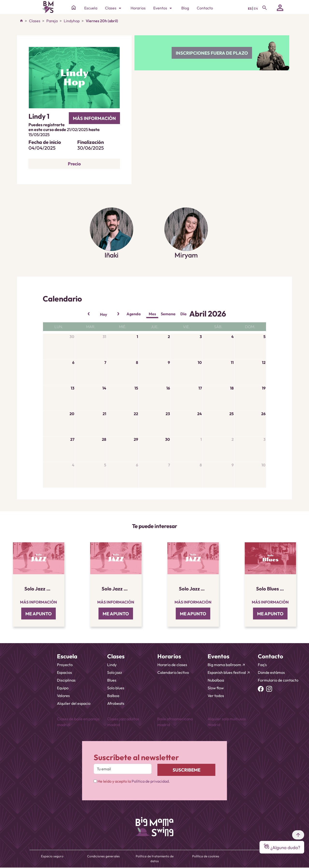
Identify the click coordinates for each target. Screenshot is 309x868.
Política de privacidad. (151, 781)
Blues (112, 680)
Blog (185, 8)
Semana (168, 314)
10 (200, 362)
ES (250, 8)
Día (183, 314)
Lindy (112, 665)
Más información (39, 602)
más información (94, 118)
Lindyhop (72, 21)
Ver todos (216, 696)
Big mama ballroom (227, 665)
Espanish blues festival (229, 672)
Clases (35, 21)
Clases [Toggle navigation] (114, 8)
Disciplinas (66, 680)
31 (104, 337)
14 (104, 388)
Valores (63, 696)
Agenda (134, 314)
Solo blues (116, 688)
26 (263, 414)
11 (232, 362)
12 (264, 362)
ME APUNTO (39, 614)
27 (72, 439)
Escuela (91, 8)
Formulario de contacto (278, 680)
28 (104, 439)
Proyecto (65, 665)
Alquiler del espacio (74, 703)
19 (264, 388)
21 (104, 414)
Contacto (205, 8)
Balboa (113, 696)
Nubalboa (216, 680)
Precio (74, 164)
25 (232, 414)
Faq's (262, 665)
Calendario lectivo (173, 672)
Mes (152, 314)
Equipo (63, 688)
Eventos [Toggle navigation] (163, 8)
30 (72, 337)
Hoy (104, 314)
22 (136, 414)
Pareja (52, 21)
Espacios (64, 672)
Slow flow (216, 688)
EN (256, 8)
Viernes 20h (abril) (102, 21)
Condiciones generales (103, 856)
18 (232, 388)
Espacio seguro (52, 856)
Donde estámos (271, 672)
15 (136, 388)
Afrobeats (116, 703)
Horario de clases (172, 665)
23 (168, 414)
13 (73, 388)
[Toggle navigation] (265, 8)
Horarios (138, 8)
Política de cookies (206, 856)
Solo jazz (115, 672)
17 (200, 388)
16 (168, 388)
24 (200, 414)
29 (136, 439)
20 (72, 414)
